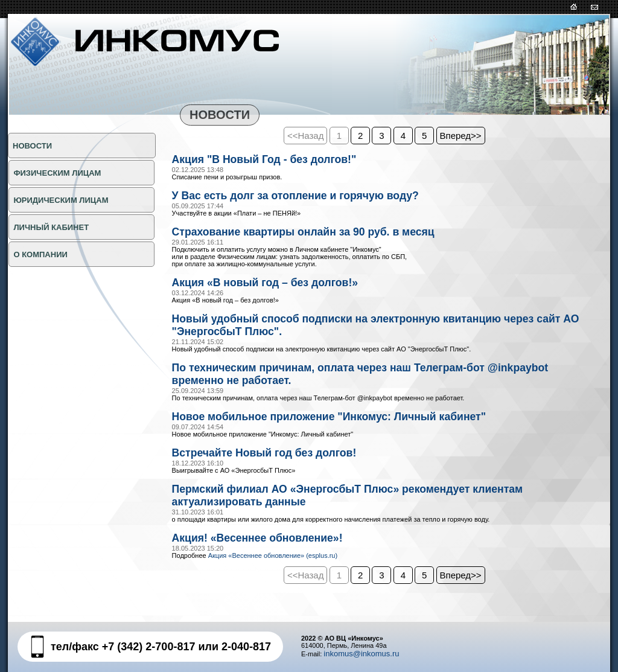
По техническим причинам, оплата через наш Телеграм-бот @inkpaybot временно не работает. (350, 382)
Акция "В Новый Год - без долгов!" (277, 160)
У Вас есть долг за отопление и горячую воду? (312, 197)
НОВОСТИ (32, 146)
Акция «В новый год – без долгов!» (278, 287)
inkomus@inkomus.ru (361, 654)
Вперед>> (461, 136)
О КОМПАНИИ (40, 254)
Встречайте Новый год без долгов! (277, 464)
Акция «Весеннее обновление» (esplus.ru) (273, 571)
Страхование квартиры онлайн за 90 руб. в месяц (321, 235)
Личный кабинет (50, 227)
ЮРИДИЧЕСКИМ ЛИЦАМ (60, 200)
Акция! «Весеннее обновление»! (269, 553)
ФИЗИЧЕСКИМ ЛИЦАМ (56, 173)
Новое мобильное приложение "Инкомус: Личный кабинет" (350, 427)
